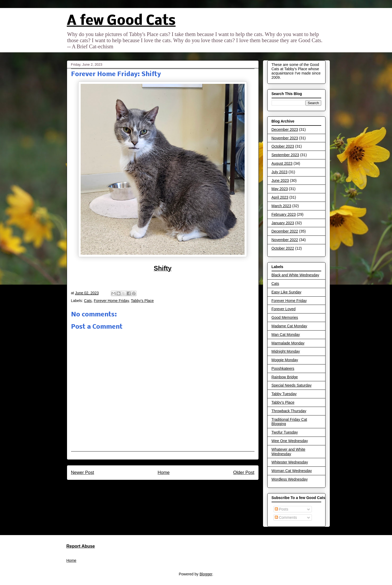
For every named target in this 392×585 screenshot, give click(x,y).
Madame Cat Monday (289, 326)
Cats (88, 301)
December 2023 (285, 129)
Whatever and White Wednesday (289, 452)
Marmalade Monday (288, 343)
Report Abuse (81, 546)
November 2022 (285, 240)
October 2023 (283, 146)
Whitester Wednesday (290, 462)
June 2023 (280, 180)
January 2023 (283, 223)
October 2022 (283, 248)
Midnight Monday (286, 351)
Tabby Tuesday (284, 394)
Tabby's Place (142, 301)
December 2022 (285, 231)
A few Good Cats (121, 21)
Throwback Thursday (289, 411)
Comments (286, 517)
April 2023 (280, 197)
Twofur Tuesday (285, 432)
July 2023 (280, 172)
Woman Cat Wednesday (292, 471)
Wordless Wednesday (290, 479)
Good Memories (285, 317)
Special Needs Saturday (292, 385)
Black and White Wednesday (295, 275)
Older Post (244, 472)
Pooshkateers (283, 368)
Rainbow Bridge (285, 377)
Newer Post (83, 472)
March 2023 (281, 206)
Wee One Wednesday (290, 441)
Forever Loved (284, 309)
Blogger (206, 574)
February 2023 (284, 214)
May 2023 (280, 189)
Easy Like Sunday (287, 292)
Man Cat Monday (286, 335)
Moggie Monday (285, 360)
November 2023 (285, 138)
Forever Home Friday (111, 301)
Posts (282, 509)
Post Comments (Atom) (174, 487)
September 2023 (285, 155)
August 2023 (282, 163)
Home (164, 472)
